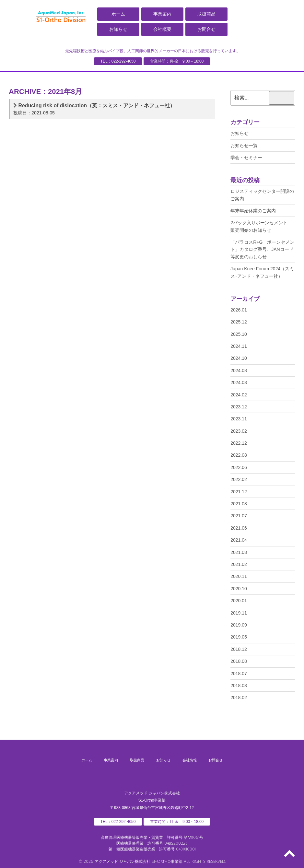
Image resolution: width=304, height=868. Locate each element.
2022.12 (239, 443)
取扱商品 (206, 14)
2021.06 (239, 528)
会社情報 (199, 760)
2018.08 (239, 661)
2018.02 (239, 698)
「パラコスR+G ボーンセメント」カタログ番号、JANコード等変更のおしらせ (262, 249)
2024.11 (239, 346)
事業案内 (162, 14)
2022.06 (239, 467)
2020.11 (239, 576)
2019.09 (239, 625)
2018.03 (239, 686)
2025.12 (239, 322)
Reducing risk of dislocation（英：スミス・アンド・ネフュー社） (97, 106)
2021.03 (239, 552)
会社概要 (162, 29)
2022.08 (239, 455)
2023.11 (239, 419)
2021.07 (239, 516)
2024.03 (239, 382)
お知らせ (118, 29)
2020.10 (239, 589)
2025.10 (239, 334)
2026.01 (239, 310)
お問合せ (206, 29)
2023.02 (239, 431)
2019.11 (239, 613)
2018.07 (239, 674)
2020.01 (239, 601)
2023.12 (239, 407)
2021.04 (239, 540)
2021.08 (239, 504)
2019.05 (239, 637)
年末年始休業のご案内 (253, 211)
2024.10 (239, 358)
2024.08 (239, 370)
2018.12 (239, 649)
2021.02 (239, 564)
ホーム (118, 14)
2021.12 (239, 492)
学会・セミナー (246, 158)
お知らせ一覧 (244, 146)
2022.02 (239, 479)
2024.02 (239, 395)
